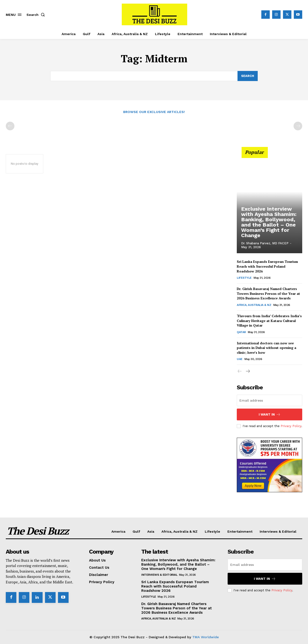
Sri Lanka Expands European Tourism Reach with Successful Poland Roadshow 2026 (267, 266)
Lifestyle (244, 278)
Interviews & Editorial (159, 575)
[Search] (248, 76)
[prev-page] (10, 126)
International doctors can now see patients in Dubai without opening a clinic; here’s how (266, 348)
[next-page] (247, 372)
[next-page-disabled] (298, 126)
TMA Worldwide (205, 637)
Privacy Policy (291, 426)
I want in (270, 414)
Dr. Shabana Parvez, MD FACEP (265, 243)
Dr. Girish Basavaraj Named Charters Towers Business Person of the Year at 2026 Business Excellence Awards (268, 293)
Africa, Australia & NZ (254, 305)
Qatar (241, 332)
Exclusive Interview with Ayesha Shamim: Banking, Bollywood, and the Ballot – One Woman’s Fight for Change (267, 224)
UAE (240, 359)
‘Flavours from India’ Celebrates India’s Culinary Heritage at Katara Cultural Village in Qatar (269, 321)
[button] (37, 15)
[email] (269, 400)
